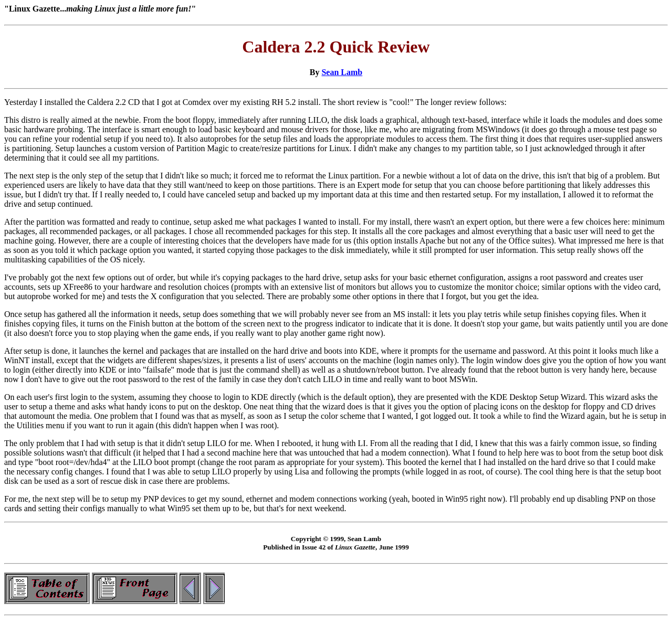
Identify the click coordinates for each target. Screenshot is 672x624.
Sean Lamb (342, 72)
